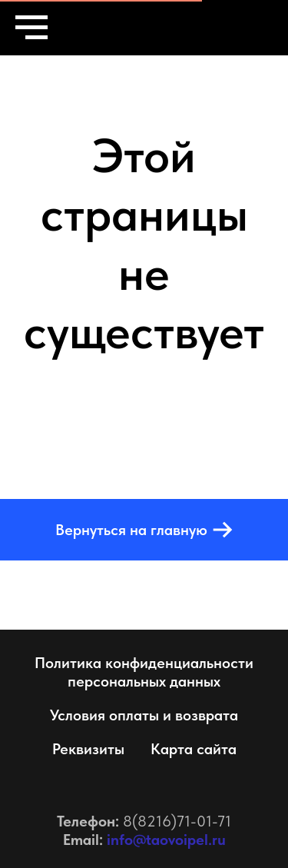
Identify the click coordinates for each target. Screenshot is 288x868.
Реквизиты (88, 749)
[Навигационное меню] (31, 28)
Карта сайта (194, 749)
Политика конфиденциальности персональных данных (144, 672)
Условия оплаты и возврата (144, 715)
